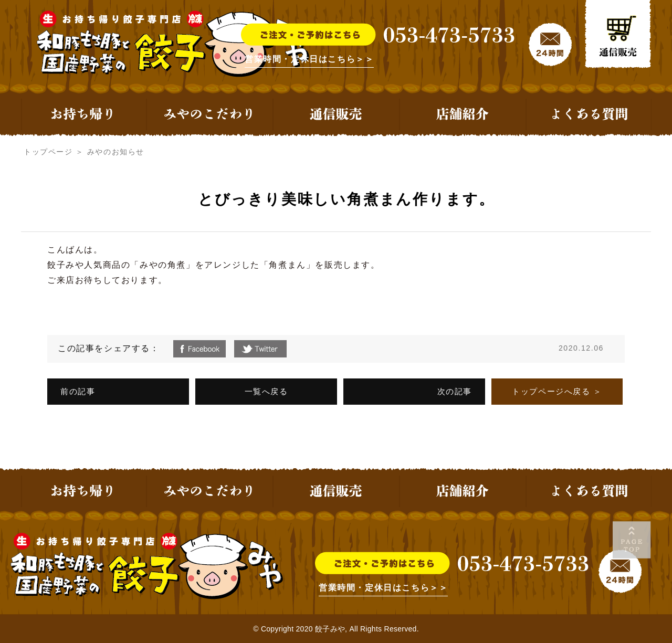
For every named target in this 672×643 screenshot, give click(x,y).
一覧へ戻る (266, 391)
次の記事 (455, 391)
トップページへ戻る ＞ (557, 391)
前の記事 (78, 391)
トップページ (48, 152)
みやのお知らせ (116, 152)
